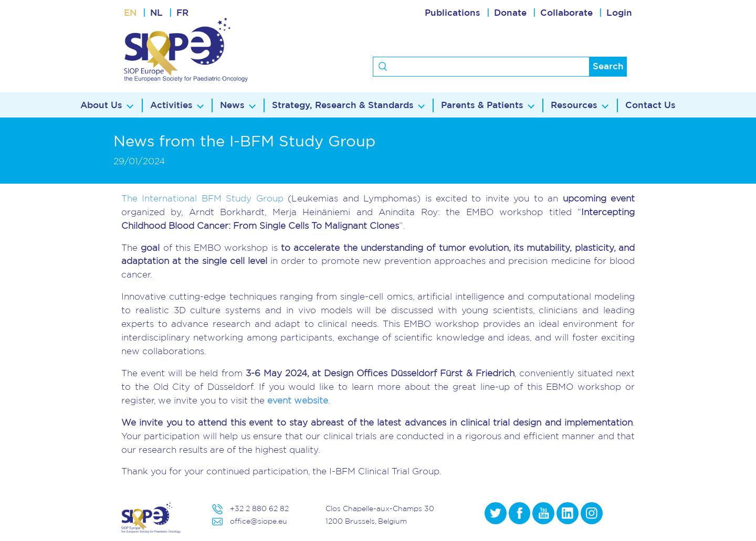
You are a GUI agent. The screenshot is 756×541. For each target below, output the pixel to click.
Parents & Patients (482, 105)
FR (182, 13)
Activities (171, 105)
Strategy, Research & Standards (343, 105)
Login (619, 13)
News (232, 105)
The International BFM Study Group (202, 198)
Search (608, 66)
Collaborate (566, 13)
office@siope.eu (259, 521)
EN (130, 13)
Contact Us (650, 105)
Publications (453, 13)
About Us (101, 105)
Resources (574, 105)
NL (156, 13)
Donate (510, 13)
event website (298, 400)
